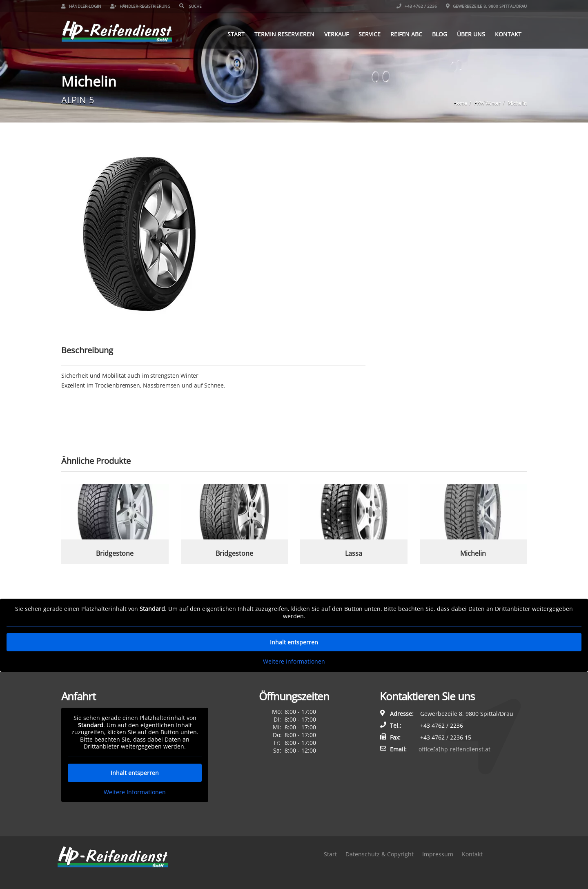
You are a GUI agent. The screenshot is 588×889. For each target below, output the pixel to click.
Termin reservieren (284, 34)
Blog (440, 34)
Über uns (471, 34)
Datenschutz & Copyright (380, 854)
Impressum (438, 854)
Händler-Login (81, 6)
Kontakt (508, 34)
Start (236, 34)
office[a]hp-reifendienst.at (454, 749)
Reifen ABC (406, 34)
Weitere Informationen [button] (294, 662)
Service (370, 34)
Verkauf (336, 34)
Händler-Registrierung (140, 6)
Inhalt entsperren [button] (294, 642)
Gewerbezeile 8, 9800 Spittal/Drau (486, 6)
